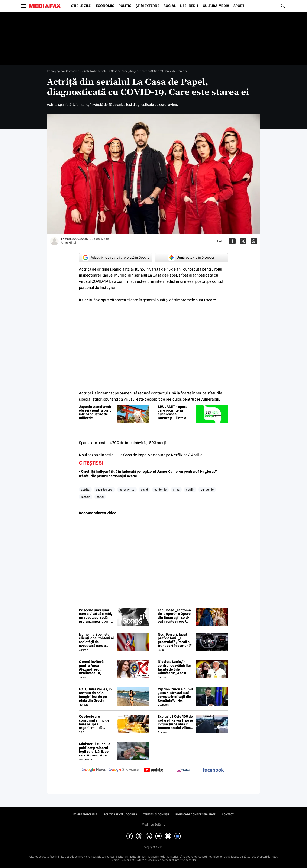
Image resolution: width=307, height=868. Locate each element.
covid (144, 490)
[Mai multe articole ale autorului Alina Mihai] (54, 241)
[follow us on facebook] (213, 770)
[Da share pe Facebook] (232, 241)
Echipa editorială (85, 814)
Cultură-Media (216, 6)
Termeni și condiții (156, 814)
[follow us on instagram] (183, 770)
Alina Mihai (68, 243)
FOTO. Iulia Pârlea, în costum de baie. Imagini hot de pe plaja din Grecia (95, 695)
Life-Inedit (189, 6)
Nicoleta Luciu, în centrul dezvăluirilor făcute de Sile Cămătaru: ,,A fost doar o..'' (174, 667)
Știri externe (147, 6)
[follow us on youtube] (153, 770)
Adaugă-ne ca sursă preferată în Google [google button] (116, 258)
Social (170, 6)
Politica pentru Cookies (120, 814)
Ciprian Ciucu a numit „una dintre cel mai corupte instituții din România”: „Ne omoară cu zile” (175, 695)
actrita (85, 490)
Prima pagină (55, 71)
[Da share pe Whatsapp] (254, 241)
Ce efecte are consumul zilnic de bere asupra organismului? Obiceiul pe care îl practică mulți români (97, 722)
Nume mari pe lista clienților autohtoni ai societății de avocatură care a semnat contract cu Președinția (96, 640)
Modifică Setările (153, 825)
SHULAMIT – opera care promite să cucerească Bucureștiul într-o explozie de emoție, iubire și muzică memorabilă (173, 412)
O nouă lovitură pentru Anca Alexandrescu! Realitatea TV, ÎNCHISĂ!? (91, 667)
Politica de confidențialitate (195, 814)
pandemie (207, 490)
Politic (125, 6)
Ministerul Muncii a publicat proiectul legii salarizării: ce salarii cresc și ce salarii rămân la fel (95, 750)
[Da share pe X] (243, 241)
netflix (190, 490)
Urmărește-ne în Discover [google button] (191, 258)
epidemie (160, 490)
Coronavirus (74, 71)
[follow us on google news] (94, 770)
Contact (228, 814)
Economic (105, 6)
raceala (86, 497)
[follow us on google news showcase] (124, 770)
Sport (239, 6)
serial (100, 497)
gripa (176, 490)
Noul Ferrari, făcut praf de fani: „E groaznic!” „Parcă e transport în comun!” (175, 640)
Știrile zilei (81, 6)
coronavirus (127, 490)
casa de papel (104, 490)
